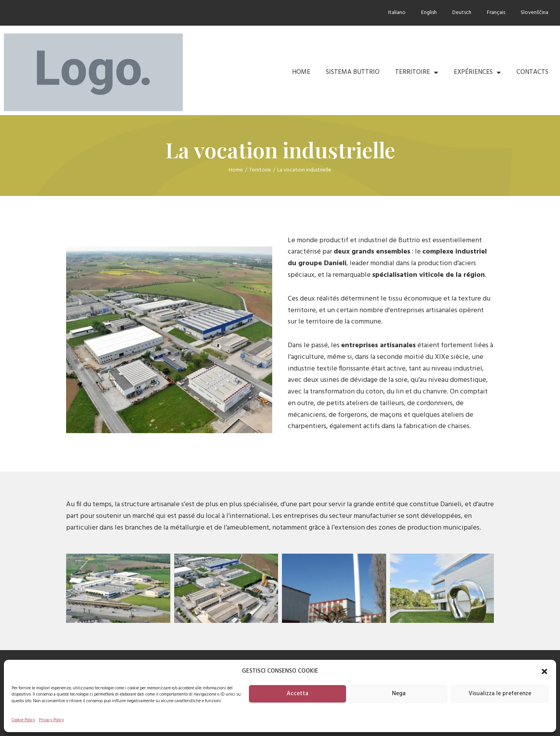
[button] (544, 671)
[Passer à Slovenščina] (535, 13)
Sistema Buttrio (353, 72)
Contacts (532, 72)
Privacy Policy (51, 720)
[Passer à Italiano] (397, 13)
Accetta (297, 694)
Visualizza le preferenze (500, 694)
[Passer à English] (429, 13)
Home (301, 72)
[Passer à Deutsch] (462, 13)
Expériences (477, 73)
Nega (399, 694)
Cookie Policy (23, 720)
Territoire (417, 73)
